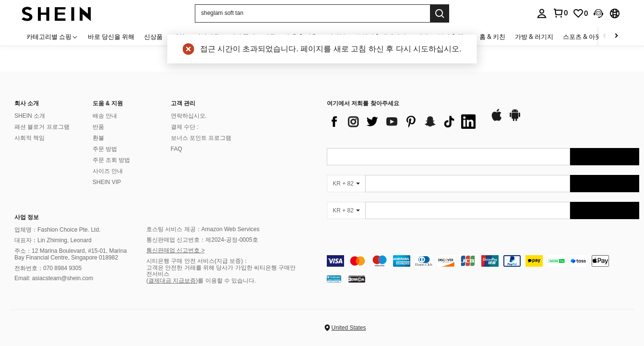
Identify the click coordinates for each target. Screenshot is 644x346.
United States (348, 328)
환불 (98, 138)
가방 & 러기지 (534, 37)
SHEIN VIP (107, 182)
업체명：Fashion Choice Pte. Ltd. (57, 230)
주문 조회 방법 (112, 160)
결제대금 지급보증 (172, 281)
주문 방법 (105, 149)
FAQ (177, 149)
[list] (404, 122)
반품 (98, 127)
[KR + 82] (346, 184)
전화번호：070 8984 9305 (48, 268)
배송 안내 (105, 116)
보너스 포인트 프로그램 (201, 138)
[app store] (497, 120)
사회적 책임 (30, 138)
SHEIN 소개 (30, 116)
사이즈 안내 (108, 171)
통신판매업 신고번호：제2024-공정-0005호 (202, 240)
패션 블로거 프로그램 (42, 127)
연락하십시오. (189, 116)
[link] (580, 13)
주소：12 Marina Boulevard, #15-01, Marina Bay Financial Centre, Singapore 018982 (71, 254)
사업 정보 (27, 217)
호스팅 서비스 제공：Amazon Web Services (203, 229)
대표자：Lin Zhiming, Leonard (53, 240)
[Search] (440, 13)
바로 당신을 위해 (111, 37)
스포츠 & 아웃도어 (588, 37)
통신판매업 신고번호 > (176, 250)
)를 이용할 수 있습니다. (226, 281)
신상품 (153, 37)
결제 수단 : (185, 127)
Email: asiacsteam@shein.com (54, 278)
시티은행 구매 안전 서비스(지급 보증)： (197, 261)
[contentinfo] (483, 261)
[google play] (515, 120)
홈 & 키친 (492, 37)
